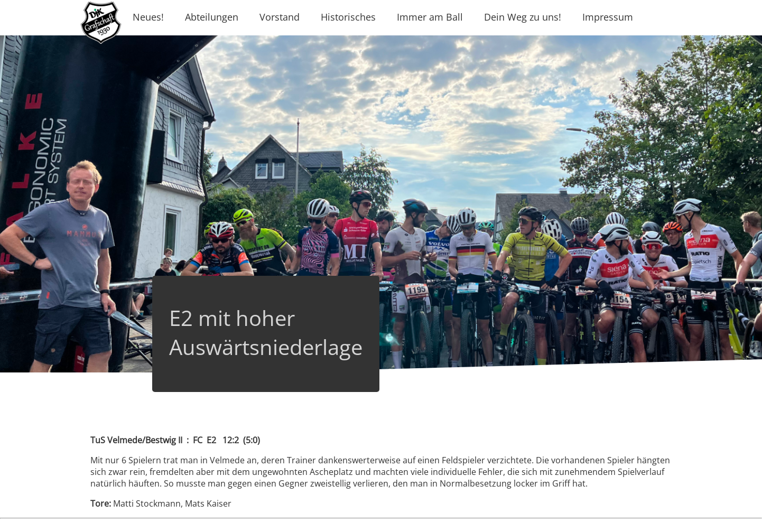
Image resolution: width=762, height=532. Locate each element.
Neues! (148, 17)
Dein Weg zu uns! (523, 17)
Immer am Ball (430, 17)
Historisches (348, 17)
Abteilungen (212, 17)
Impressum (608, 17)
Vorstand (280, 17)
